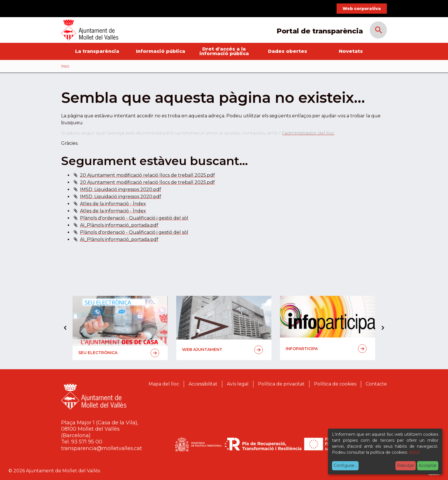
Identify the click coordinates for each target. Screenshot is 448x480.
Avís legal (238, 384)
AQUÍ (414, 452)
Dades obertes (288, 51)
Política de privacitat (281, 384)
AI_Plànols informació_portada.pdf (119, 225)
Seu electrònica (119, 353)
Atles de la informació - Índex (113, 204)
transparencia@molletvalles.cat (102, 448)
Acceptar (428, 465)
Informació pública (161, 51)
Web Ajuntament (222, 350)
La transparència (97, 51)
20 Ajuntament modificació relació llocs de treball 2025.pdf (147, 175)
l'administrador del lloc (308, 133)
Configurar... (345, 465)
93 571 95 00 (87, 442)
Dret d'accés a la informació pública (224, 51)
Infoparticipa (326, 349)
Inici (65, 66)
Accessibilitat (203, 384)
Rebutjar (405, 465)
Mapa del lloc (164, 384)
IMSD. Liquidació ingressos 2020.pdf (121, 189)
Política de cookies (335, 384)
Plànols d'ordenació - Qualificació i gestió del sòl (134, 218)
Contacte (376, 384)
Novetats (351, 51)
